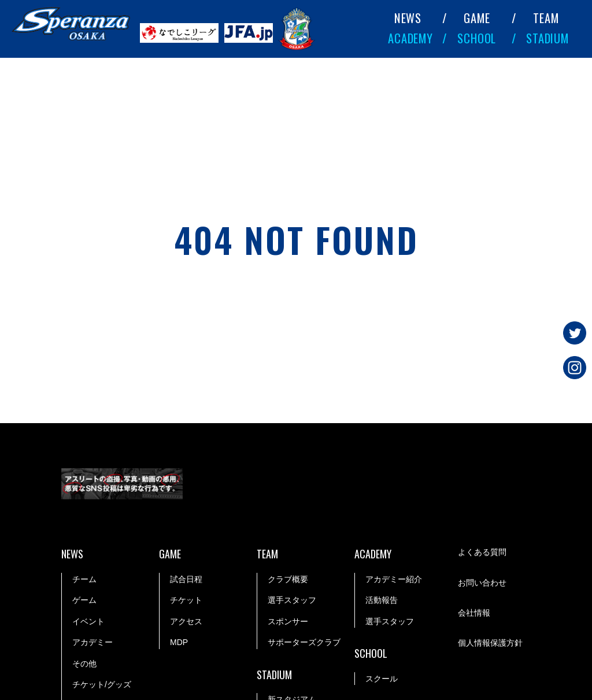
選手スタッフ (292, 600)
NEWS (408, 18)
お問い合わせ (482, 583)
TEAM (546, 18)
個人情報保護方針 (490, 643)
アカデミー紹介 (394, 579)
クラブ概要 (288, 579)
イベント (88, 621)
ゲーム (84, 600)
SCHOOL (477, 38)
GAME (477, 18)
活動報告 (382, 600)
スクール (382, 679)
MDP (179, 642)
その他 (84, 664)
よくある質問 (482, 552)
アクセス (186, 621)
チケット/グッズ (102, 684)
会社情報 (474, 613)
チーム (84, 579)
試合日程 (186, 579)
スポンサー (288, 621)
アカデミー (92, 642)
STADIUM (547, 38)
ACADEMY (410, 38)
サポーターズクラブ (304, 642)
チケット (186, 600)
